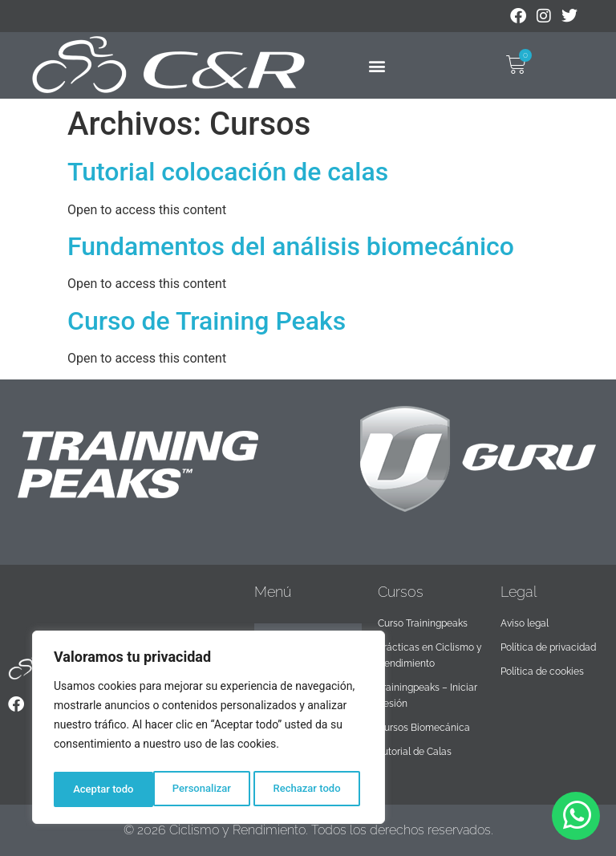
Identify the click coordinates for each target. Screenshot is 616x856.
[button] (377, 65)
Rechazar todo (208, 789)
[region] (209, 730)
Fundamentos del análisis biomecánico (291, 246)
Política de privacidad (548, 647)
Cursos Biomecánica (424, 728)
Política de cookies (542, 671)
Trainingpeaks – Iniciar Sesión (428, 696)
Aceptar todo (315, 789)
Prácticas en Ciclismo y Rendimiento (430, 655)
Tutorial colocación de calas (228, 172)
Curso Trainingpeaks (423, 623)
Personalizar (101, 789)
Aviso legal (525, 623)
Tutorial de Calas (415, 752)
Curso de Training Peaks (207, 321)
